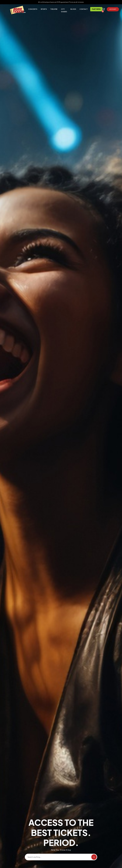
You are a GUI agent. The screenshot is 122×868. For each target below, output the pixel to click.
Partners (96, 9)
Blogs (73, 9)
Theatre (54, 9)
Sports (44, 9)
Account (113, 9)
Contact (84, 9)
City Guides (64, 10)
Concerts (33, 9)
